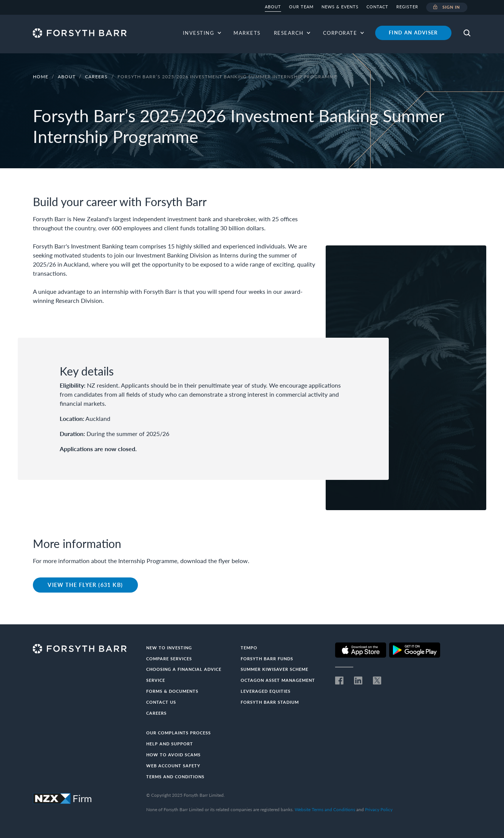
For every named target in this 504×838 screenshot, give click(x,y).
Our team (301, 7)
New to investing (169, 648)
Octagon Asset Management (278, 680)
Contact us (161, 702)
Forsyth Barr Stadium (270, 702)
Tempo (249, 648)
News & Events (340, 7)
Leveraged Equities (266, 691)
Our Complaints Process (179, 733)
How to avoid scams (173, 755)
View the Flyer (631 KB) (85, 585)
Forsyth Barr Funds (267, 659)
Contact (377, 7)
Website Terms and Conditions (325, 809)
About (273, 7)
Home (41, 77)
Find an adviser (413, 33)
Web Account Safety (173, 766)
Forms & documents (172, 691)
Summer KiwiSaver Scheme (274, 669)
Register (407, 7)
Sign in (447, 8)
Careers (97, 77)
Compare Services (169, 659)
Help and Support (170, 744)
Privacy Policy (379, 809)
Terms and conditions (175, 777)
